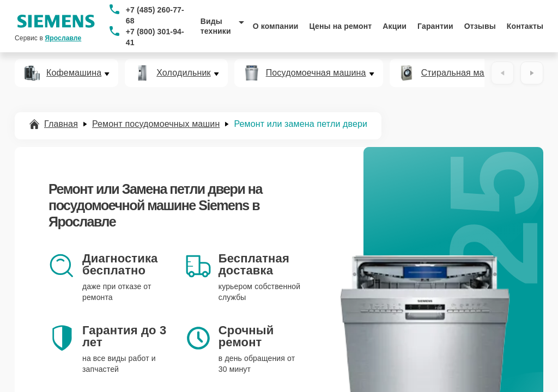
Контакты (525, 26)
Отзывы (480, 26)
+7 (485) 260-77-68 (155, 15)
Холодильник (183, 73)
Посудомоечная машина (316, 73)
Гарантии (435, 26)
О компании (276, 26)
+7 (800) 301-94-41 (155, 37)
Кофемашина (74, 73)
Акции (395, 26)
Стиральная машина (464, 73)
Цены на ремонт (340, 26)
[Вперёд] (532, 73)
